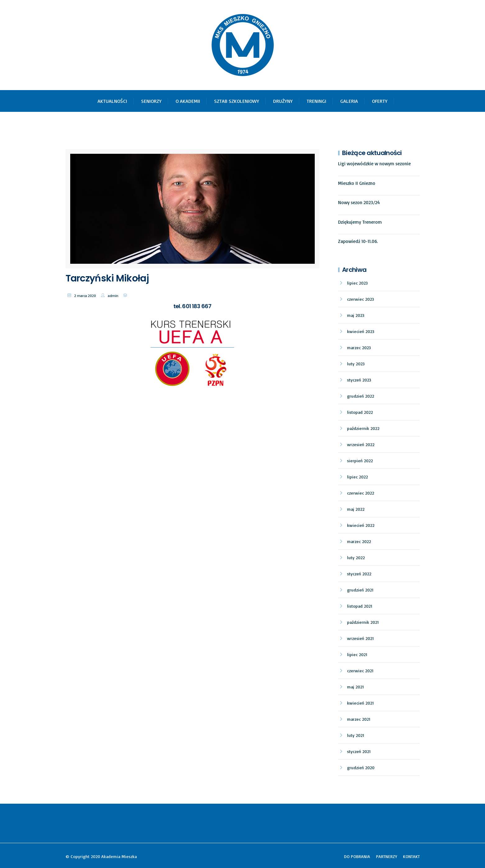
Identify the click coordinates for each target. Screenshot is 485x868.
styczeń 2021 (359, 751)
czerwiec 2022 (361, 493)
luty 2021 (356, 735)
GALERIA (349, 101)
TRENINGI (316, 101)
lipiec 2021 (357, 654)
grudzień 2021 (360, 590)
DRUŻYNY (283, 101)
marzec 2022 (359, 541)
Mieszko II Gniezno (357, 183)
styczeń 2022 (359, 574)
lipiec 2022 (357, 477)
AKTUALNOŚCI (112, 101)
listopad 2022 (360, 412)
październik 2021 (363, 622)
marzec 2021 (359, 719)
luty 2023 (356, 364)
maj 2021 (355, 687)
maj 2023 (356, 315)
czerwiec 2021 (360, 671)
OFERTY (380, 101)
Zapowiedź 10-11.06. (358, 241)
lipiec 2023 (357, 283)
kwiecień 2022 (361, 525)
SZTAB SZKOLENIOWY (237, 101)
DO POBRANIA (357, 856)
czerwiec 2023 (361, 299)
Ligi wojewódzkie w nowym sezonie (374, 164)
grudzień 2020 (361, 767)
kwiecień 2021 (360, 703)
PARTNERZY (387, 856)
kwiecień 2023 (361, 331)
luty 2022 (356, 557)
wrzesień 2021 (360, 638)
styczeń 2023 (359, 380)
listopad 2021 (360, 606)
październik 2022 (363, 428)
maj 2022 (356, 509)
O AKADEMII (188, 101)
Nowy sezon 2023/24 (359, 202)
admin (113, 296)
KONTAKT (411, 856)
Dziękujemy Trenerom (360, 222)
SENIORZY (151, 101)
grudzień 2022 (361, 396)
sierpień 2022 (360, 461)
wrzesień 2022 (361, 444)
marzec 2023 (359, 347)
